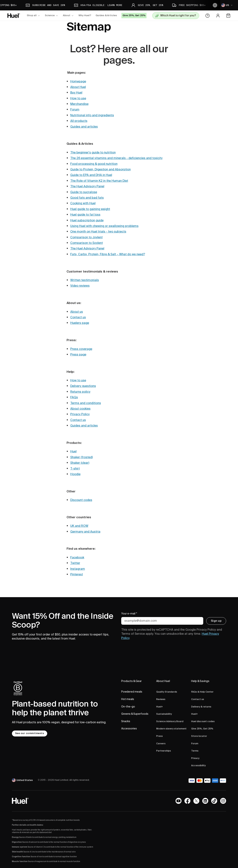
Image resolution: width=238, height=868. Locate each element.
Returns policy (80, 392)
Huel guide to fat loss (85, 215)
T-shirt (75, 469)
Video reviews (80, 286)
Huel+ (160, 707)
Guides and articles (84, 127)
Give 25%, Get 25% (202, 729)
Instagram (78, 569)
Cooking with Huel (83, 203)
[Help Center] (208, 16)
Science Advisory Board (170, 722)
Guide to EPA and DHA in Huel (91, 175)
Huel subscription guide (87, 220)
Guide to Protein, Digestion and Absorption (100, 169)
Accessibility (198, 766)
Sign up (216, 621)
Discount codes (81, 500)
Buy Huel (76, 93)
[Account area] (218, 16)
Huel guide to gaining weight (90, 209)
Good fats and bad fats (87, 198)
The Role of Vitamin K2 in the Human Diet (99, 181)
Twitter (75, 563)
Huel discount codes (203, 722)
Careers (161, 744)
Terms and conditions (86, 403)
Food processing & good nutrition (94, 164)
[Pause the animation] (215, 5)
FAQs (74, 397)
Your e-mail (129, 614)
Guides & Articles (106, 15)
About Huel (78, 87)
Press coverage (81, 349)
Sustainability (164, 714)
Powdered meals (132, 692)
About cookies (80, 409)
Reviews (161, 699)
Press (159, 736)
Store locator (199, 736)
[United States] (23, 780)
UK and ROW (79, 526)
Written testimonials (85, 280)
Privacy (195, 758)
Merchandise (79, 104)
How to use (78, 98)
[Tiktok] (214, 801)
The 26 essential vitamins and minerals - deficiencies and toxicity (116, 158)
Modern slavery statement (171, 729)
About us (77, 312)
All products (79, 121)
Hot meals (128, 699)
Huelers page (80, 323)
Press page (78, 355)
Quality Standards (167, 692)
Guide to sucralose (84, 192)
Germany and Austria (85, 532)
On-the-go (128, 707)
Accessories (129, 729)
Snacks (126, 721)
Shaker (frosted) (82, 457)
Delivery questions (83, 386)
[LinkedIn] (205, 801)
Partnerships (164, 751)
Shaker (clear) (80, 463)
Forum (75, 110)
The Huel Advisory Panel (87, 186)
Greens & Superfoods (135, 714)
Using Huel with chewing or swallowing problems (104, 226)
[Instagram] (223, 801)
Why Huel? (85, 15)
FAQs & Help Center (202, 692)
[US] (227, 5)
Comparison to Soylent (87, 243)
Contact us (78, 317)
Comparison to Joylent (86, 237)
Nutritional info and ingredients (92, 115)
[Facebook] (187, 801)
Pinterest (77, 574)
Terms (195, 751)
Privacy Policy (80, 414)
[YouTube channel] (178, 801)
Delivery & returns (201, 707)
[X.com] (196, 801)
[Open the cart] (228, 16)
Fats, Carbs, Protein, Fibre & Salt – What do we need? (108, 254)
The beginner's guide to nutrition (93, 153)
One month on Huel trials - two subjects (98, 232)
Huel (73, 451)
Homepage (78, 81)
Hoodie (75, 474)
